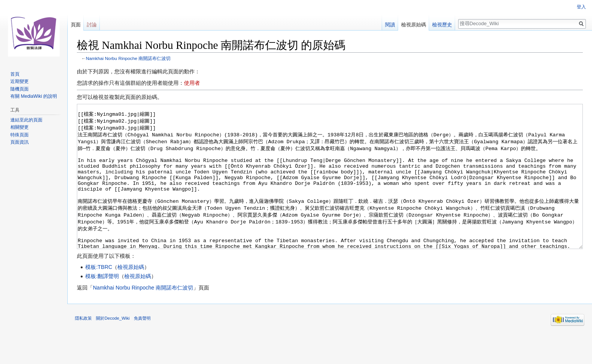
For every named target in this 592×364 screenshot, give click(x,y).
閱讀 (390, 25)
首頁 (15, 74)
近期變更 (20, 81)
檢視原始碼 (131, 296)
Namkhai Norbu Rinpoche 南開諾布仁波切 (128, 58)
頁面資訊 (20, 142)
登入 (581, 7)
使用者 (192, 83)
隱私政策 (83, 347)
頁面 (76, 25)
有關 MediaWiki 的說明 (34, 96)
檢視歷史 (442, 25)
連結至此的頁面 (26, 120)
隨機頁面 (20, 89)
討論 (92, 25)
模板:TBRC (99, 296)
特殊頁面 (20, 135)
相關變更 (20, 127)
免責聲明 (142, 347)
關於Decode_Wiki (113, 347)
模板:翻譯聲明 (102, 305)
